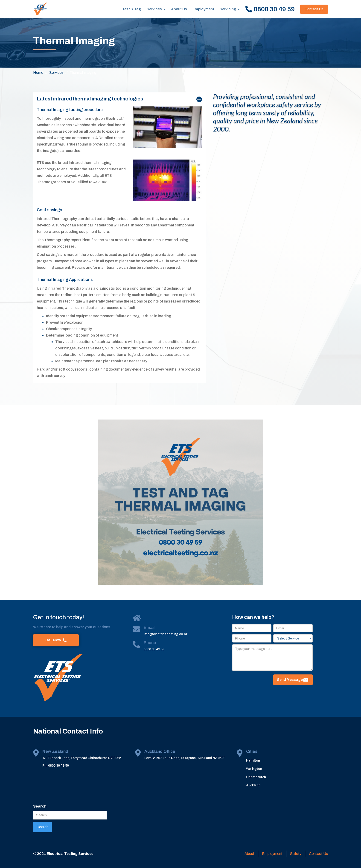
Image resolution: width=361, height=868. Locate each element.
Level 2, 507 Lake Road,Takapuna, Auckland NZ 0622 (185, 758)
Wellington (254, 769)
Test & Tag (132, 9)
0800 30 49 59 (154, 649)
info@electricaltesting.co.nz (166, 634)
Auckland (253, 785)
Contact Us (314, 9)
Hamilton (253, 761)
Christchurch (256, 777)
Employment (203, 9)
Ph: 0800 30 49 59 (56, 766)
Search (40, 806)
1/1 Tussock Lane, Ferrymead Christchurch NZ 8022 (82, 758)
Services (154, 9)
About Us (179, 9)
